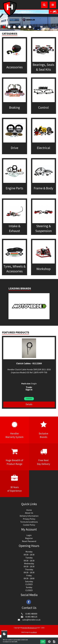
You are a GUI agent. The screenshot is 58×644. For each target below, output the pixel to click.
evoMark (34, 632)
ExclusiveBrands (44, 430)
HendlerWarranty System (15, 430)
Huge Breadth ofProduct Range (15, 457)
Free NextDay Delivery (44, 457)
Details (29, 404)
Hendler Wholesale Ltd (29, 628)
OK (43, 642)
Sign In (29, 390)
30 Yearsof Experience (15, 484)
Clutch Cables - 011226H (29, 363)
